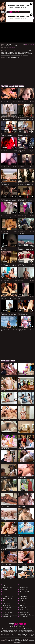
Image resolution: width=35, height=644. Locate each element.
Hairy (6, 52)
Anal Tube (6, 594)
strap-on (14, 55)
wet (7, 54)
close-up (24, 54)
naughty (3, 54)
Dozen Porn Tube (8, 587)
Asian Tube (23, 608)
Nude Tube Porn (24, 612)
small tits (10, 52)
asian (10, 54)
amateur (23, 51)
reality (3, 52)
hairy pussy (8, 55)
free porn (24, 52)
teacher (18, 55)
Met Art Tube (23, 596)
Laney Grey (16, 57)
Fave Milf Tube (24, 617)
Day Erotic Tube (24, 601)
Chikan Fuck (23, 599)
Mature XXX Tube (8, 614)
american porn (17, 52)
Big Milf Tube (6, 603)
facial (19, 51)
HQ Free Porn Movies (25, 610)
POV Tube (23, 603)
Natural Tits (29, 51)
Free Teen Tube (7, 608)
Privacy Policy (18, 641)
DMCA (25, 641)
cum (28, 54)
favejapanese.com (18, 639)
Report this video (29, 44)
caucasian (14, 54)
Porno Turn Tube (7, 599)
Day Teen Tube (7, 585)
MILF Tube (6, 592)
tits (22, 55)
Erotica (5, 589)
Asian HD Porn (24, 594)
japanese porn (7, 617)
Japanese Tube (24, 585)
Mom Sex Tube (7, 610)
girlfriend (15, 51)
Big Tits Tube (23, 605)
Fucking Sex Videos (8, 596)
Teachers (19, 54)
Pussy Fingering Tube (26, 614)
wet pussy (25, 55)
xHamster (21, 99)
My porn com (24, 589)
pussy (28, 52)
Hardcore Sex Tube (25, 592)
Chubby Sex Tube (8, 601)
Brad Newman (9, 57)
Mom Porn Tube (7, 612)
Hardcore (10, 51)
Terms (10, 641)
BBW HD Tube (7, 605)
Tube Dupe (12, 47)
